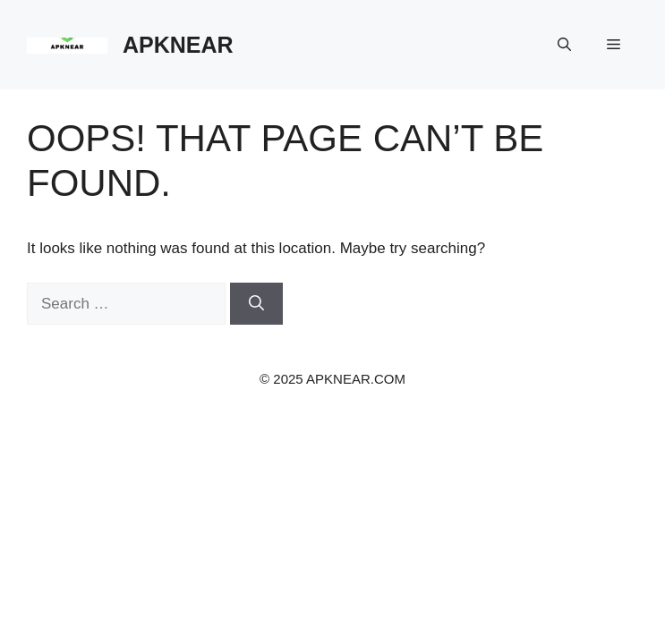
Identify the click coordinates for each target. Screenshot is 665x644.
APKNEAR (178, 45)
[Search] (256, 304)
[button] (564, 45)
